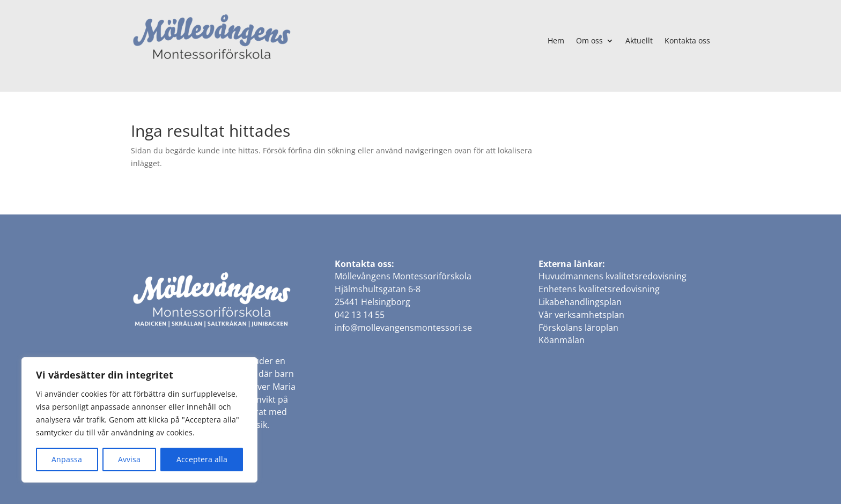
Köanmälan (562, 340)
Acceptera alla (202, 459)
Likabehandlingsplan (580, 302)
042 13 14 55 (360, 315)
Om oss (589, 40)
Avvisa (129, 459)
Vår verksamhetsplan (581, 315)
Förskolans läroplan (578, 328)
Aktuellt (639, 40)
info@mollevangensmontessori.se (403, 328)
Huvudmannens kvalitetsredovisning (613, 276)
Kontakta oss (687, 40)
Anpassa (67, 459)
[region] (139, 420)
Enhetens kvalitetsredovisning (599, 289)
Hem (556, 40)
